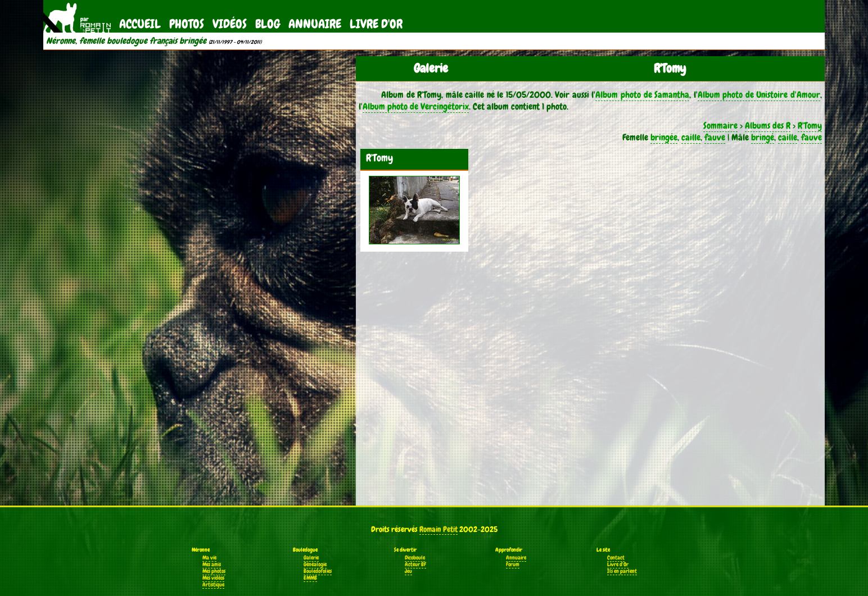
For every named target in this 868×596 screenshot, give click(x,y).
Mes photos (214, 571)
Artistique (213, 585)
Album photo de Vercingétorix (416, 106)
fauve (715, 137)
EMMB (310, 578)
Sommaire (720, 126)
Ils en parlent (622, 571)
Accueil (140, 24)
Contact (616, 558)
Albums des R (768, 126)
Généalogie (315, 565)
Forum (513, 565)
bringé (763, 137)
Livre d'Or (376, 24)
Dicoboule (415, 558)
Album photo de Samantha (642, 95)
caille (691, 137)
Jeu (408, 571)
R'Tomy (810, 126)
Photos (187, 24)
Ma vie (209, 558)
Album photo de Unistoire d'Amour (759, 95)
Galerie (311, 558)
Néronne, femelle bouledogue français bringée (126, 41)
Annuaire (315, 24)
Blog (268, 24)
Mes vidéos (213, 578)
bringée (664, 137)
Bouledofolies (318, 571)
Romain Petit (438, 529)
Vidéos (230, 24)
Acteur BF (415, 565)
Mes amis (212, 565)
